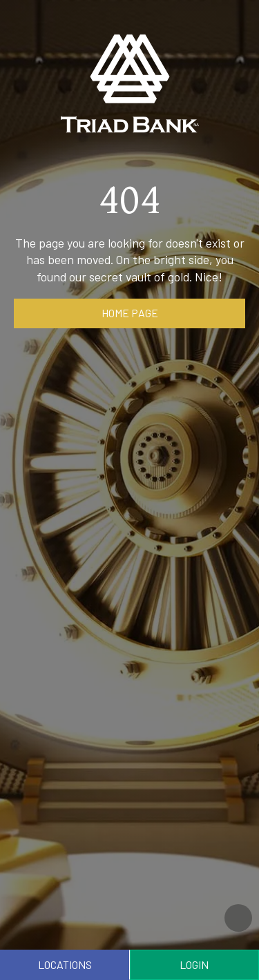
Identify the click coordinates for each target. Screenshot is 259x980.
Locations (65, 964)
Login (194, 964)
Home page (130, 313)
